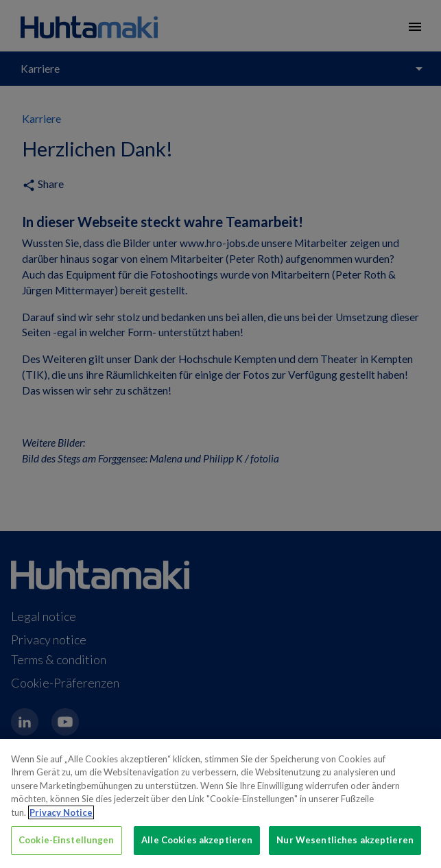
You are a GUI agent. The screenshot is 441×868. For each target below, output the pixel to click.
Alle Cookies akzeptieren (197, 840)
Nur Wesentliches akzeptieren (345, 840)
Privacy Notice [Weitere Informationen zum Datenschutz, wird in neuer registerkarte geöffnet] (61, 812)
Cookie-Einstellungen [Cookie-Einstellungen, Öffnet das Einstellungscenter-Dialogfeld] (67, 840)
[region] (220, 804)
